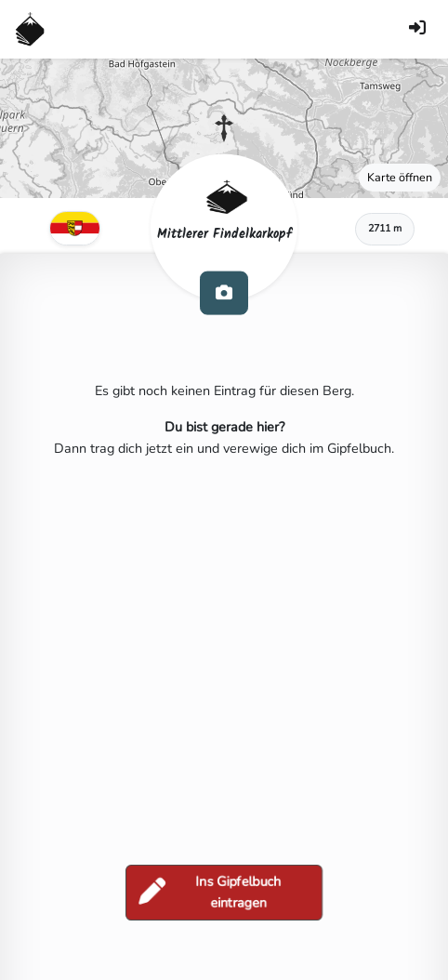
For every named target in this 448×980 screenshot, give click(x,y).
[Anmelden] (417, 29)
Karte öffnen (400, 177)
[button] (224, 128)
